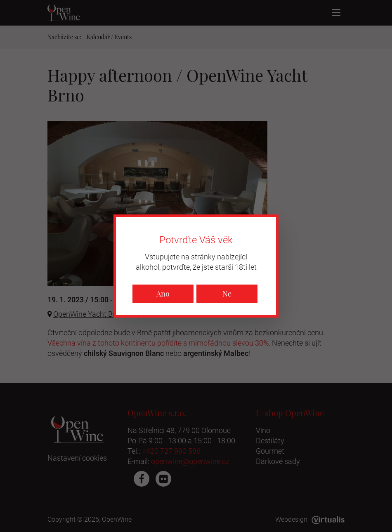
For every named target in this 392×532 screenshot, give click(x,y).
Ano (163, 294)
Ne (227, 294)
